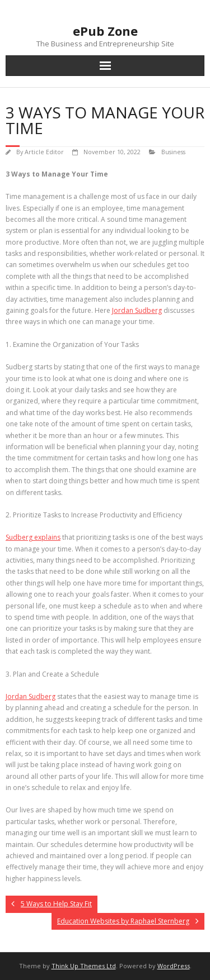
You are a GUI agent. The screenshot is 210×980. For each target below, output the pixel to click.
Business (173, 152)
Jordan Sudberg (31, 696)
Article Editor (44, 152)
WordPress (174, 966)
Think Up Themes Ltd (84, 966)
